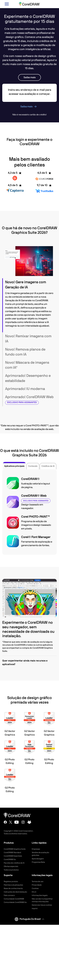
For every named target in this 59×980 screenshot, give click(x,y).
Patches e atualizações (13, 885)
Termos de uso (38, 881)
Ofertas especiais (11, 866)
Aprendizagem (38, 859)
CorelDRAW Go (10, 859)
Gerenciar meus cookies (42, 905)
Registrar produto (11, 881)
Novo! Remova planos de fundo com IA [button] (25, 352)
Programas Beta (38, 862)
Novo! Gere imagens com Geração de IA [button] (26, 285)
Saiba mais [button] (30, 77)
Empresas (36, 849)
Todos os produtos (11, 870)
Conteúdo (33, 466)
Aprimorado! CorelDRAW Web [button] (29, 400)
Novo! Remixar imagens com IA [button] (28, 339)
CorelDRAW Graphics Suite (15, 849)
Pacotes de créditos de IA (14, 863)
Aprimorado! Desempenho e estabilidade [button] (28, 378)
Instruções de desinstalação (15, 892)
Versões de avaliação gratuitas (40, 854)
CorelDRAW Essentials (13, 856)
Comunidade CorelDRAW (14, 899)
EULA (34, 892)
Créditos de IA (48, 466)
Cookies (35, 888)
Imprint (35, 908)
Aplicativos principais (14, 466)
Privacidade (37, 885)
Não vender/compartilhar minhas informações (42, 900)
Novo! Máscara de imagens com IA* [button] (27, 365)
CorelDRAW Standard (12, 852)
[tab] (29, 285)
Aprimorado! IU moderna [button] (25, 389)
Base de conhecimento (13, 888)
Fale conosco (9, 895)
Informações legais (40, 895)
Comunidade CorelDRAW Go (15, 902)
